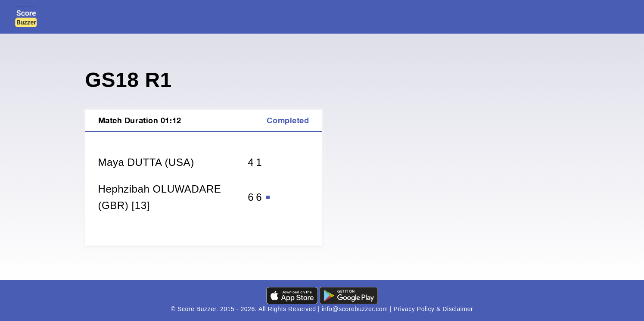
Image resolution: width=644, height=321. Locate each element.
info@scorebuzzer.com (356, 309)
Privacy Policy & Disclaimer (434, 309)
